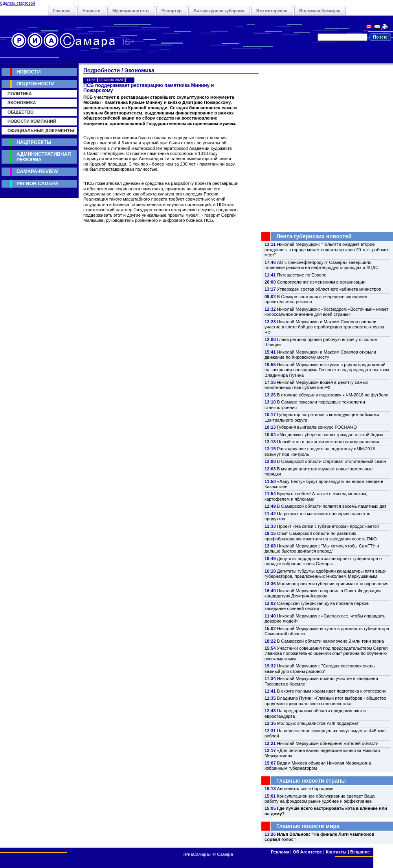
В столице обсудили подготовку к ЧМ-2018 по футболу (333, 395)
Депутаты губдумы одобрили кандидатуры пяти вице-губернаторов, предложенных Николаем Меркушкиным (325, 574)
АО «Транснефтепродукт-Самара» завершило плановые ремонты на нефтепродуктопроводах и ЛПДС (321, 265)
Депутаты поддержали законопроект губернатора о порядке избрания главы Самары (323, 561)
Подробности (36, 84)
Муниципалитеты (131, 11)
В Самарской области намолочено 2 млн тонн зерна (331, 641)
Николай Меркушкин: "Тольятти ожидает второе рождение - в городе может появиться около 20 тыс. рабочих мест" (327, 250)
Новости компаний (32, 121)
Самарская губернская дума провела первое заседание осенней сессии (317, 606)
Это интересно (272, 11)
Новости (92, 11)
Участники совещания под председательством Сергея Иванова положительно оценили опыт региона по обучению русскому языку (326, 653)
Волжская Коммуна (320, 11)
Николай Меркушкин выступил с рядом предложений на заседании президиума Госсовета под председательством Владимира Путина (327, 370)
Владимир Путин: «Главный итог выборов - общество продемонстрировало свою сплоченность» (325, 701)
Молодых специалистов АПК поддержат (318, 723)
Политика (20, 94)
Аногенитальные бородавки (305, 789)
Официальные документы (41, 131)
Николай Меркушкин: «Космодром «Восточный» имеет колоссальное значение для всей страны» (326, 312)
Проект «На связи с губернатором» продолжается (328, 526)
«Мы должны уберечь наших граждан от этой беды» (330, 435)
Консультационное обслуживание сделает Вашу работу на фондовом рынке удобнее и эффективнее (320, 799)
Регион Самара (38, 184)
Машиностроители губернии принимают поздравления (333, 584)
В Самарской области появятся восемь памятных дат (332, 506)
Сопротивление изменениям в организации (321, 282)
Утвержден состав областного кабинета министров (329, 289)
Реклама (280, 852)
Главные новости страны (311, 781)
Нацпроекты (34, 142)
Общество (21, 112)
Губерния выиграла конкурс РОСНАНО (317, 427)
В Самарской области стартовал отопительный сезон (331, 461)
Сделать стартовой (17, 3)
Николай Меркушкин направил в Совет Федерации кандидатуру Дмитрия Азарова (323, 593)
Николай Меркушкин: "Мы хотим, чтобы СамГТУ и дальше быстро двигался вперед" (322, 548)
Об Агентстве (307, 852)
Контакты (336, 852)
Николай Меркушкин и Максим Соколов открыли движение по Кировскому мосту (320, 355)
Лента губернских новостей (314, 236)
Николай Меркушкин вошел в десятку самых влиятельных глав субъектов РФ (316, 385)
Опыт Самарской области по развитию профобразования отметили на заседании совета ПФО (321, 536)
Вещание (360, 852)
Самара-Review (37, 171)
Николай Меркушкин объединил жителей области (328, 743)
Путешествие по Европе (302, 275)
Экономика (22, 103)
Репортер (172, 11)
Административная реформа (44, 157)
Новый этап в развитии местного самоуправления (328, 442)
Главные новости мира (308, 826)
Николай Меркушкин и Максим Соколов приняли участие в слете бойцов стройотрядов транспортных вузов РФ (324, 327)
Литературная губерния (219, 11)
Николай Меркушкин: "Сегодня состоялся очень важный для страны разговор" (320, 668)
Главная (62, 11)
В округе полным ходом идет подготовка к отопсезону (332, 691)
